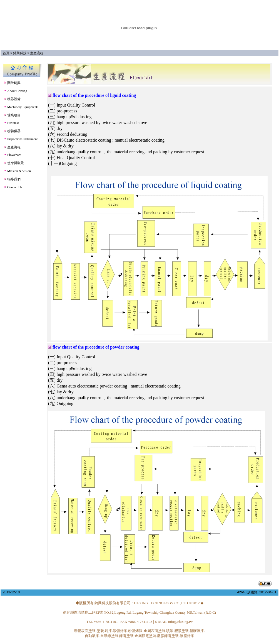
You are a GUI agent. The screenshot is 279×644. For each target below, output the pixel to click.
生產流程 (37, 53)
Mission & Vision (17, 171)
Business (12, 123)
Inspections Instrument (21, 139)
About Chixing (16, 91)
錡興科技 (20, 53)
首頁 (6, 53)
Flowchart (12, 155)
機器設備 (12, 99)
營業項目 (12, 115)
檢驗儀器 (12, 131)
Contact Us (13, 187)
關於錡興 (12, 83)
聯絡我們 (12, 179)
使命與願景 (14, 163)
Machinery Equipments (21, 107)
